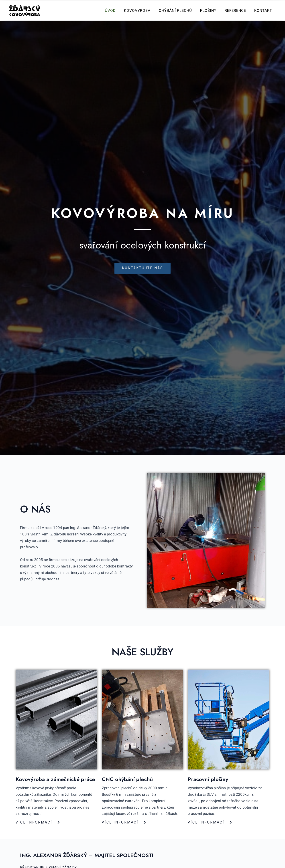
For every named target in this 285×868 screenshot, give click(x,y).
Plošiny (210, 11)
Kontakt (263, 11)
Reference (236, 11)
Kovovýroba (140, 11)
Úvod (114, 11)
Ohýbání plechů (178, 11)
